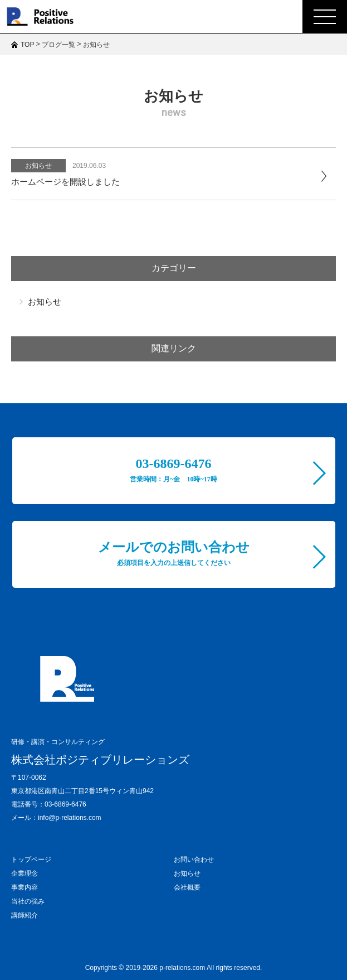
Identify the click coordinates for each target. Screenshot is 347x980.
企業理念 (25, 873)
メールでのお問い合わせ (174, 553)
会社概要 (187, 887)
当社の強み (28, 901)
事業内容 (25, 887)
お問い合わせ (194, 860)
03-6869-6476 (173, 470)
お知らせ (38, 166)
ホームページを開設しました (65, 182)
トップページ (31, 860)
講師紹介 (25, 915)
